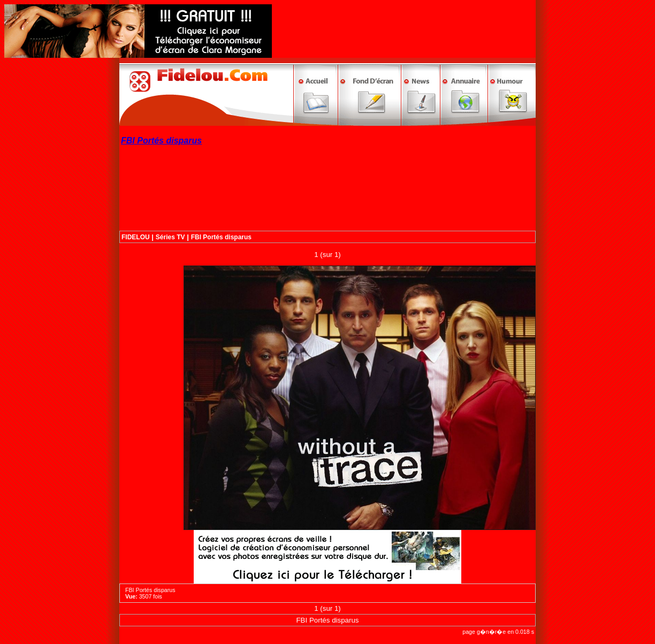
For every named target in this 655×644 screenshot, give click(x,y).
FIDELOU (136, 237)
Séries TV (170, 237)
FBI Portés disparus (221, 237)
